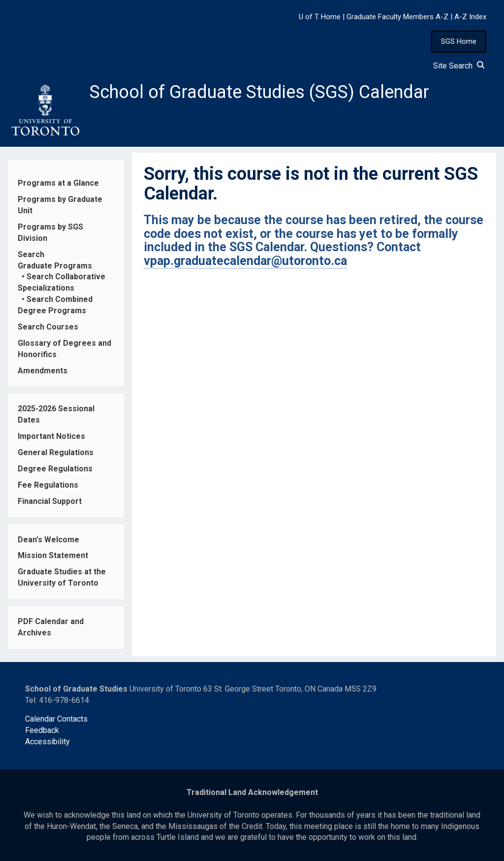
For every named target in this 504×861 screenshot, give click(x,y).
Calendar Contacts (56, 719)
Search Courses (48, 327)
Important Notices (51, 436)
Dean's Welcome (48, 540)
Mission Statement (53, 555)
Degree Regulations (55, 469)
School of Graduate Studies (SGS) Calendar (259, 92)
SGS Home (459, 41)
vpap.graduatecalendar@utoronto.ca (245, 261)
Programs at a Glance (58, 183)
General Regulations (56, 452)
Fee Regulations (48, 485)
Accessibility (47, 742)
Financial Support (50, 501)
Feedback (42, 730)
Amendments (43, 371)
